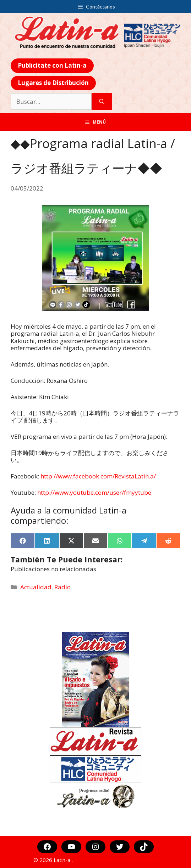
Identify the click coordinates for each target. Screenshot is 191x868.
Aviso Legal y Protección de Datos (116, 860)
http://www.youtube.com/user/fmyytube (94, 492)
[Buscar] (102, 102)
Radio (62, 587)
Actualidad (36, 587)
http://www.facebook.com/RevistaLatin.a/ (98, 476)
